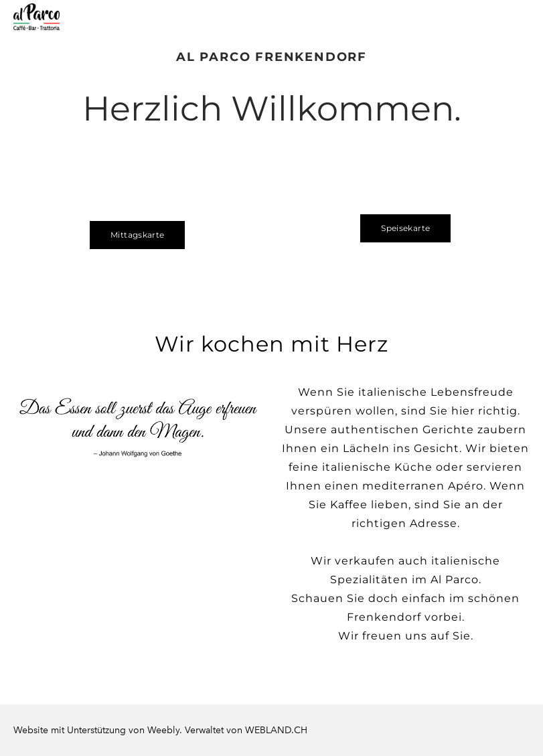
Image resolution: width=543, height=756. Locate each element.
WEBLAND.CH (276, 730)
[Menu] (520, 17)
